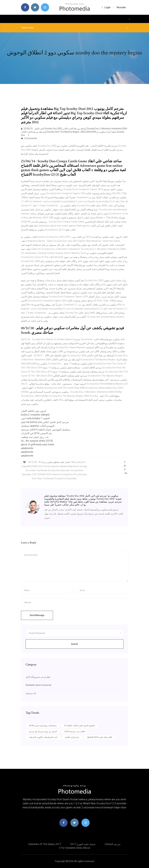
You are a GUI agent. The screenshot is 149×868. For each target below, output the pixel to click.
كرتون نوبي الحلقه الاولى (34, 411)
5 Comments (29, 138)
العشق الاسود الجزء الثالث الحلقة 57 (79, 726)
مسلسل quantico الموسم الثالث (38, 426)
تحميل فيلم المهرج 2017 (83, 844)
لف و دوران (31, 693)
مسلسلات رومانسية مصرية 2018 (43, 726)
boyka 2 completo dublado (35, 415)
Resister (121, 7)
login (106, 7)
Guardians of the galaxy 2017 (45, 844)
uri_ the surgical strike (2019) (37, 441)
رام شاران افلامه (72, 737)
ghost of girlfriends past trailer (38, 444)
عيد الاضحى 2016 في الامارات (37, 433)
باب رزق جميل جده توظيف (35, 437)
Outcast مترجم (113, 844)
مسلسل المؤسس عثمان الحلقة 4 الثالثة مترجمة (46, 430)
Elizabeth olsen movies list (39, 685)
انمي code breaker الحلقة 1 (35, 418)
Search (74, 644)
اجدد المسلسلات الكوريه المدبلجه (43, 737)
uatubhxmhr (27, 448)
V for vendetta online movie (75, 848)
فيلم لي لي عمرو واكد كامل (38, 677)
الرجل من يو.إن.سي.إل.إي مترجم (43, 731)
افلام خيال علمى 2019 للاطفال (99, 737)
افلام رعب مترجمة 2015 (75, 731)
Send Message (37, 615)
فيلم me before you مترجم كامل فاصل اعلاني (45, 422)
